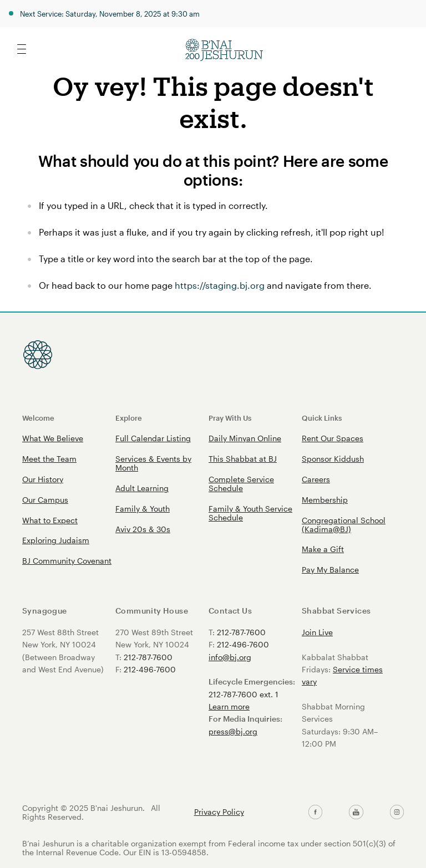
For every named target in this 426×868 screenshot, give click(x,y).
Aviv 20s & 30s (143, 529)
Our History (43, 479)
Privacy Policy (219, 812)
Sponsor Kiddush (333, 459)
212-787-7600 (148, 657)
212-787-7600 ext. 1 (244, 694)
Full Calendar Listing (153, 438)
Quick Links (322, 418)
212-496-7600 (150, 669)
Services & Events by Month (153, 463)
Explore (129, 418)
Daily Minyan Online (245, 438)
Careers (316, 479)
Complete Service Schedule (241, 484)
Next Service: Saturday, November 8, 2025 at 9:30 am (110, 14)
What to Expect (50, 520)
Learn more (229, 706)
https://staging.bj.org (220, 285)
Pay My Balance (330, 570)
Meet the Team (49, 459)
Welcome (38, 418)
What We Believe (53, 438)
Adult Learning (142, 488)
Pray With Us (230, 418)
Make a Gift (323, 549)
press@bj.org (233, 731)
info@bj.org (230, 657)
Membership (325, 500)
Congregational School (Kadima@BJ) (344, 525)
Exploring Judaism (56, 540)
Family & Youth (143, 509)
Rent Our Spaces (333, 438)
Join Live (317, 632)
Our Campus (45, 500)
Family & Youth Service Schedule (250, 513)
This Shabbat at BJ (243, 459)
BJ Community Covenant (67, 561)
